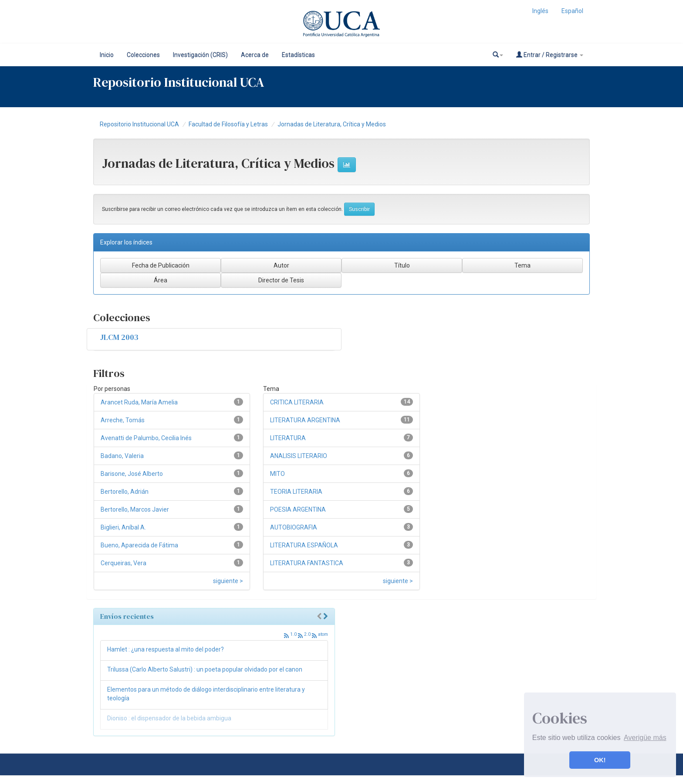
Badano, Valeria (122, 456)
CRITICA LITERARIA (297, 402)
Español (572, 11)
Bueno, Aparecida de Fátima (139, 545)
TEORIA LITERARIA (296, 492)
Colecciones (143, 55)
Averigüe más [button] (645, 738)
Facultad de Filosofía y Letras (228, 124)
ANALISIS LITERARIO (299, 456)
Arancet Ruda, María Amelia (139, 402)
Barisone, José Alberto (132, 474)
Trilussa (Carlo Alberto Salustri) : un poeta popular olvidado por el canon (205, 669)
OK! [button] (600, 760)
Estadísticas (298, 55)
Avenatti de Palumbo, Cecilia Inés (146, 438)
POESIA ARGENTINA (298, 509)
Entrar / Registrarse (550, 55)
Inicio (107, 55)
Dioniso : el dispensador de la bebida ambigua (169, 718)
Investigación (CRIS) (200, 55)
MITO (277, 474)
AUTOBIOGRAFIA (294, 527)
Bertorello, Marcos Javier (135, 509)
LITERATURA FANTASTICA (307, 563)
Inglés (540, 11)
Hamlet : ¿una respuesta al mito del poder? (166, 649)
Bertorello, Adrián (125, 492)
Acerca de (255, 55)
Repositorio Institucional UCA (139, 124)
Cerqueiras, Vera (123, 563)
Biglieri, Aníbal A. (123, 527)
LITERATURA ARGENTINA (305, 420)
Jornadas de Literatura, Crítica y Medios (332, 124)
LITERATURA (288, 438)
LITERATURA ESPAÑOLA (304, 545)
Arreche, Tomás (123, 420)
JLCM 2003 (119, 337)
